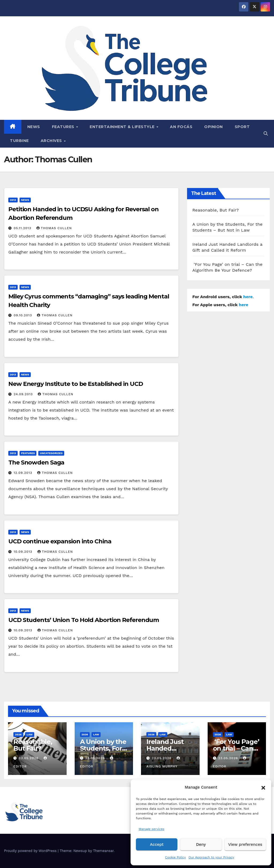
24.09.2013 (24, 394)
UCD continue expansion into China (60, 541)
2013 (13, 200)
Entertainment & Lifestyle (123, 127)
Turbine (19, 141)
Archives (52, 141)
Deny (201, 844)
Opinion (214, 127)
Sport (242, 127)
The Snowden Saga (36, 462)
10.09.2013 (24, 552)
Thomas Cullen (54, 228)
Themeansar (103, 851)
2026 (18, 734)
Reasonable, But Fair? (216, 210)
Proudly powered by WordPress (31, 851)
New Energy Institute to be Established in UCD (76, 384)
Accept (157, 844)
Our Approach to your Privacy (211, 857)
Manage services (151, 829)
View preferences (245, 844)
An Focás (181, 127)
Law (30, 734)
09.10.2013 (23, 315)
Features (64, 127)
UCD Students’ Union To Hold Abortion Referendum (84, 620)
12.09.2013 (24, 473)
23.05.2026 (29, 758)
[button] (263, 787)
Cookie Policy (176, 857)
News (34, 127)
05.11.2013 (23, 228)
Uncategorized (51, 453)
